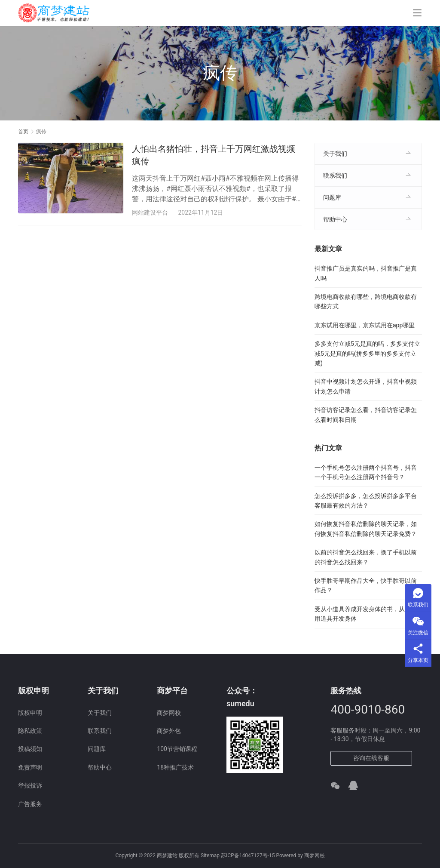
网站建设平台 (150, 212)
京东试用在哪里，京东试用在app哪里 (365, 325)
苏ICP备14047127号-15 (248, 856)
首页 (23, 132)
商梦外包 (169, 731)
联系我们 (335, 175)
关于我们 (335, 154)
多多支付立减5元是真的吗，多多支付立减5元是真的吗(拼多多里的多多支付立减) (367, 353)
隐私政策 (30, 731)
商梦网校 (169, 713)
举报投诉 (30, 785)
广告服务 (30, 804)
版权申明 (30, 713)
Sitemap (210, 856)
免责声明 (30, 767)
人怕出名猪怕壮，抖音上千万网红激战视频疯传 (214, 155)
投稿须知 (30, 749)
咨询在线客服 (371, 758)
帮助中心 (335, 219)
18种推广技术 (175, 767)
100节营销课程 (177, 749)
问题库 (332, 197)
